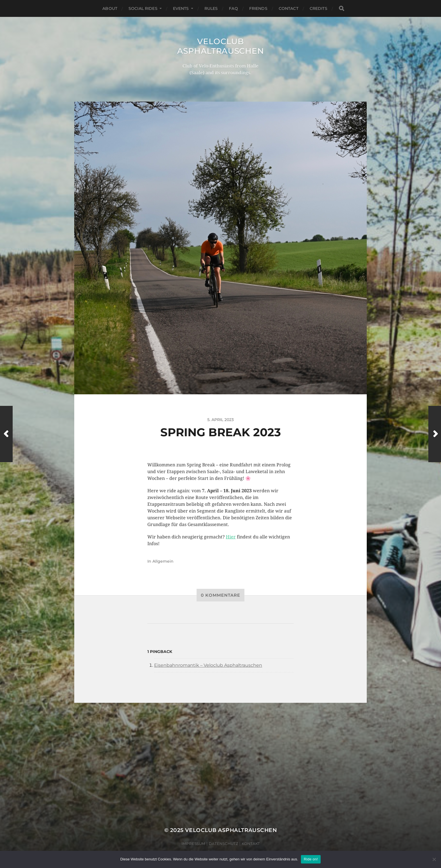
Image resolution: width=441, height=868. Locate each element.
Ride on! (311, 859)
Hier (231, 537)
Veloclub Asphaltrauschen (221, 46)
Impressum (193, 844)
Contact (289, 8)
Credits (319, 8)
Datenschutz (223, 844)
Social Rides (143, 8)
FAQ (233, 8)
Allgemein (163, 561)
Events (181, 8)
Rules (211, 8)
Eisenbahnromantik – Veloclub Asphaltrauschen (208, 665)
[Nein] (434, 859)
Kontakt (251, 844)
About (110, 8)
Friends (258, 8)
